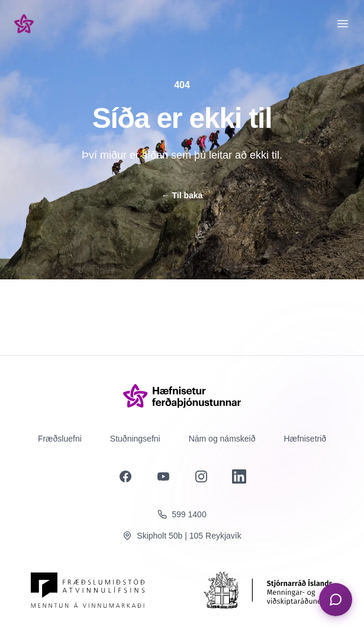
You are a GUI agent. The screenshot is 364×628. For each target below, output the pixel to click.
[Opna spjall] (336, 600)
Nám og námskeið (222, 439)
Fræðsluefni (60, 439)
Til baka (182, 195)
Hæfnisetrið (305, 439)
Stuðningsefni (135, 439)
